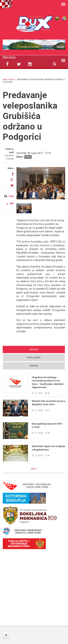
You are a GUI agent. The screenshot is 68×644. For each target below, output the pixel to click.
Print (11, 196)
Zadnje (34, 349)
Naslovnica (9, 80)
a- (8, 204)
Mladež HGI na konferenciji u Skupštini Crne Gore (49, 403)
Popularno (34, 358)
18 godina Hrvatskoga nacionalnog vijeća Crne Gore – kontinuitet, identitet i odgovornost (48, 382)
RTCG (28, 157)
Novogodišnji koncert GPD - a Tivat (48, 425)
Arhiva (34, 366)
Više (33, 469)
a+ (12, 203)
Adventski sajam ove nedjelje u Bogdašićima (49, 448)
